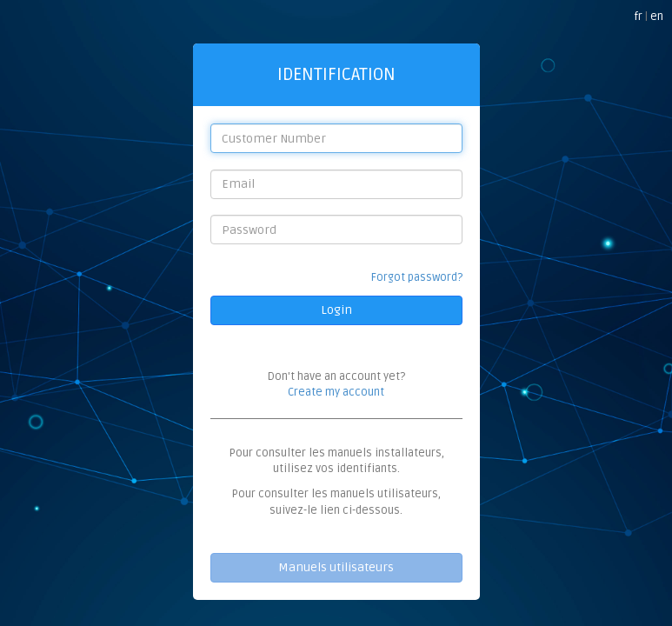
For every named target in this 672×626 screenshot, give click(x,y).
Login (336, 310)
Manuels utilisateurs (336, 567)
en (657, 17)
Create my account (336, 392)
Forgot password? (417, 277)
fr (638, 17)
